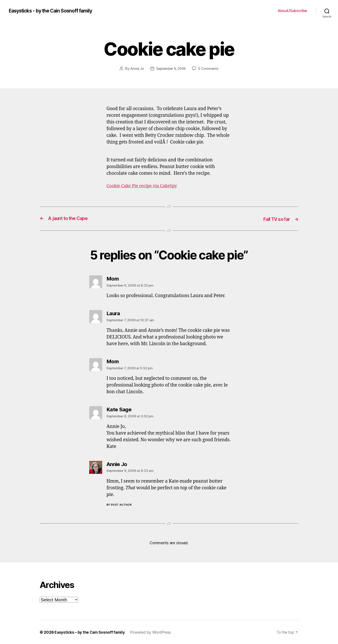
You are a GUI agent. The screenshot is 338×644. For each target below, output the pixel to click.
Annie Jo (136, 69)
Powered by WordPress (153, 632)
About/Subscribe (292, 11)
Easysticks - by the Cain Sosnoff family (54, 11)
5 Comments (209, 69)
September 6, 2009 (171, 69)
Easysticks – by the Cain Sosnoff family (91, 632)
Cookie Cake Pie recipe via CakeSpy (144, 186)
